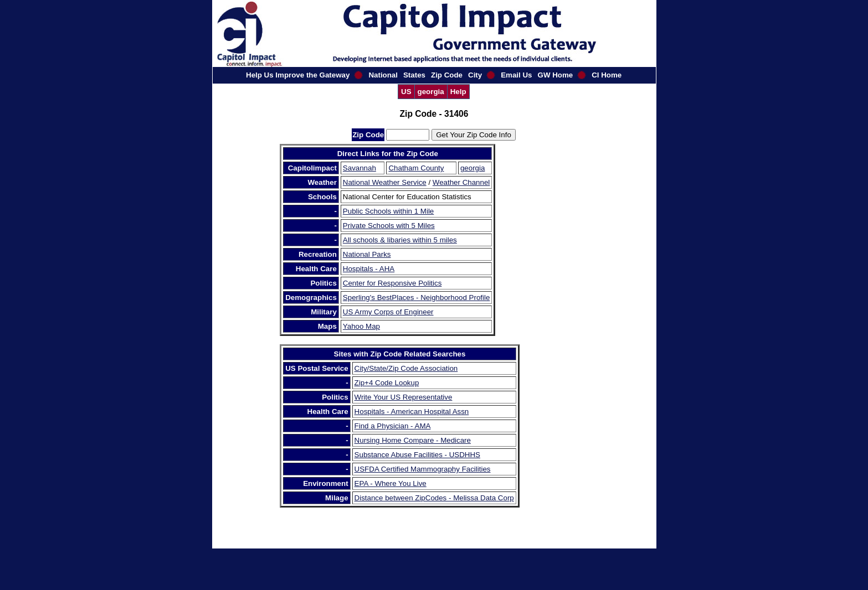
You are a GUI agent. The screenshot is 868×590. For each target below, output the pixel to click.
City (475, 75)
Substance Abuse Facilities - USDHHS (417, 455)
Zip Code (447, 75)
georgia (431, 92)
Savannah (359, 168)
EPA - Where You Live (391, 483)
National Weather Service (385, 182)
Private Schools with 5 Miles (389, 226)
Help (458, 92)
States (414, 75)
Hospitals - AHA (369, 269)
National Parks (367, 254)
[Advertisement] (555, 310)
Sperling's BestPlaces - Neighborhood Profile (417, 297)
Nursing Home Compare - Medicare (413, 440)
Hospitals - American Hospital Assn (412, 412)
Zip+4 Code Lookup (387, 383)
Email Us (516, 75)
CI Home (607, 75)
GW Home (556, 75)
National (383, 75)
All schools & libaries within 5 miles (400, 240)
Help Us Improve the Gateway (298, 75)
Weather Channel (461, 182)
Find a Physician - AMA (393, 426)
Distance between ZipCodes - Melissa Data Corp (434, 498)
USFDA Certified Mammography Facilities (423, 469)
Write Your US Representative (404, 397)
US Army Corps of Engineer (388, 312)
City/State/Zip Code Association (406, 368)
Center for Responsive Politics (392, 283)
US (406, 92)
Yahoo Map (361, 326)
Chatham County (416, 168)
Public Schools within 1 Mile (388, 211)
